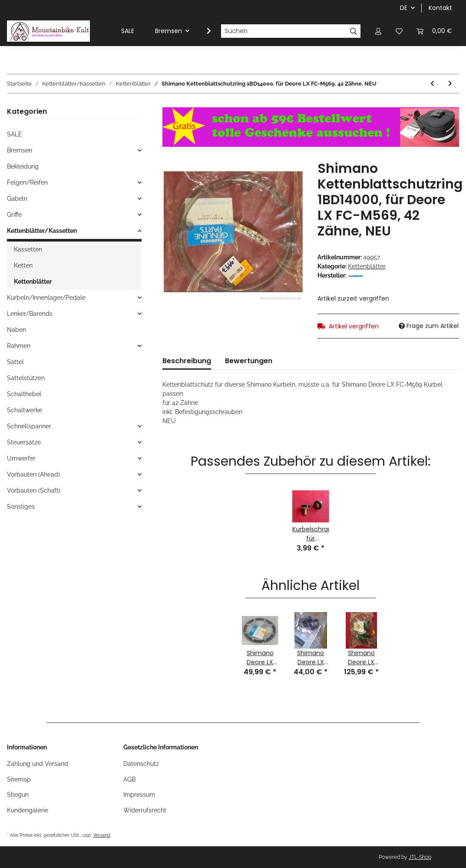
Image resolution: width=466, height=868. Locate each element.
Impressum (139, 795)
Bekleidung (23, 166)
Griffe (14, 215)
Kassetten (28, 249)
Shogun (18, 795)
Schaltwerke (25, 410)
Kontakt (440, 8)
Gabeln (17, 199)
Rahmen (19, 346)
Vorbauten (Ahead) (33, 474)
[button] (378, 31)
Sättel (15, 362)
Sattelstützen (26, 378)
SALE (15, 134)
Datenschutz (141, 764)
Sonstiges (21, 507)
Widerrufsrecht (145, 810)
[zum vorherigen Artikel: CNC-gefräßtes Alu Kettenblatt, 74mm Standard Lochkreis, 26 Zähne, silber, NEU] (432, 84)
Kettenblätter (367, 266)
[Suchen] (284, 31)
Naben (17, 330)
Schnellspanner (29, 426)
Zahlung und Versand (38, 764)
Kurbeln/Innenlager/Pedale (46, 298)
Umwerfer (21, 458)
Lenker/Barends (30, 314)
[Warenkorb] (434, 31)
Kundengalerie (28, 810)
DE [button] (404, 8)
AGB (129, 779)
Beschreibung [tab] (187, 361)
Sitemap (19, 779)
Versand (102, 835)
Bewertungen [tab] (249, 361)
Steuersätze (24, 442)
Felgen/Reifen (27, 182)
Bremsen (20, 150)
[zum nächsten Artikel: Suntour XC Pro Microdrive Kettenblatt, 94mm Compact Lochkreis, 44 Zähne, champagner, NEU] (450, 84)
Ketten (23, 265)
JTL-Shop (420, 857)
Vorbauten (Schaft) (34, 490)
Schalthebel (24, 394)
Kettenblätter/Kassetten (42, 231)
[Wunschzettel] (399, 31)
